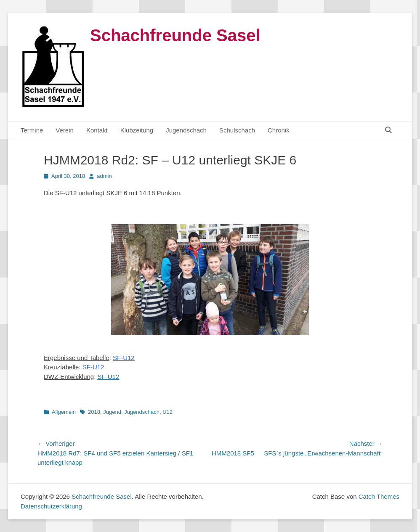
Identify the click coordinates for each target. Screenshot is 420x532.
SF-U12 (109, 377)
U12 (167, 412)
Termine (32, 130)
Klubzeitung (137, 130)
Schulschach (237, 130)
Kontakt (97, 130)
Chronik (279, 130)
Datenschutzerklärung (51, 506)
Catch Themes (379, 496)
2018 (94, 412)
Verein (65, 130)
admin (104, 176)
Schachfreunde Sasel (175, 35)
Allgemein (64, 412)
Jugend (112, 412)
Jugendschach (186, 130)
